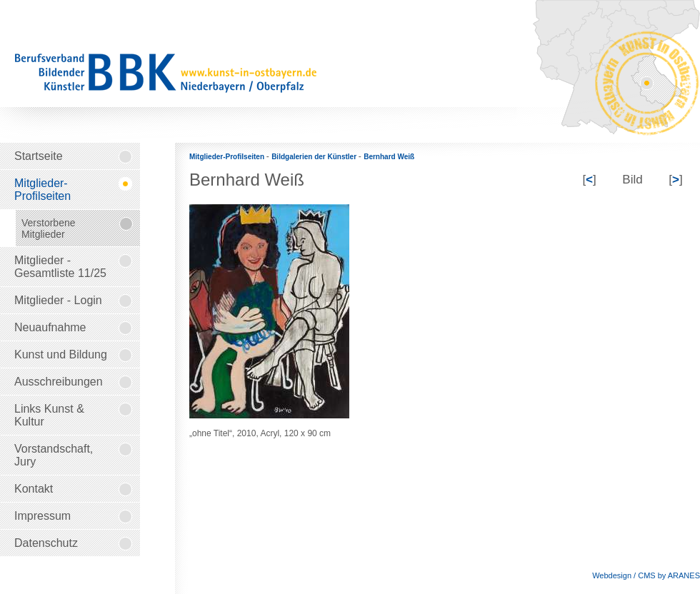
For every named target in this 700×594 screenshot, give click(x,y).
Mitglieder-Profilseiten (228, 157)
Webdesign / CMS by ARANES (646, 575)
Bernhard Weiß (389, 157)
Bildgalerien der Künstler (315, 157)
